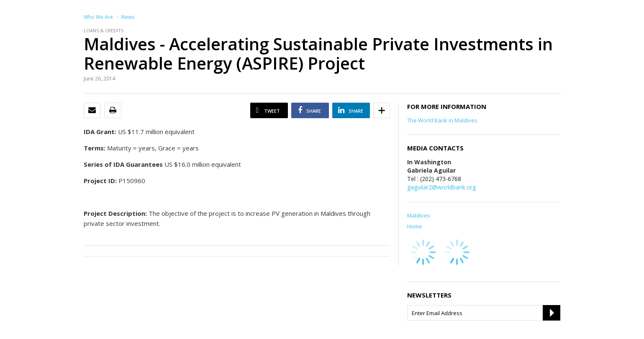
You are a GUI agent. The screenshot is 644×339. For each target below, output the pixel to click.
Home (415, 226)
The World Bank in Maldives (442, 120)
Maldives (419, 215)
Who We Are (98, 17)
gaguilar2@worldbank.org (441, 187)
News (128, 17)
